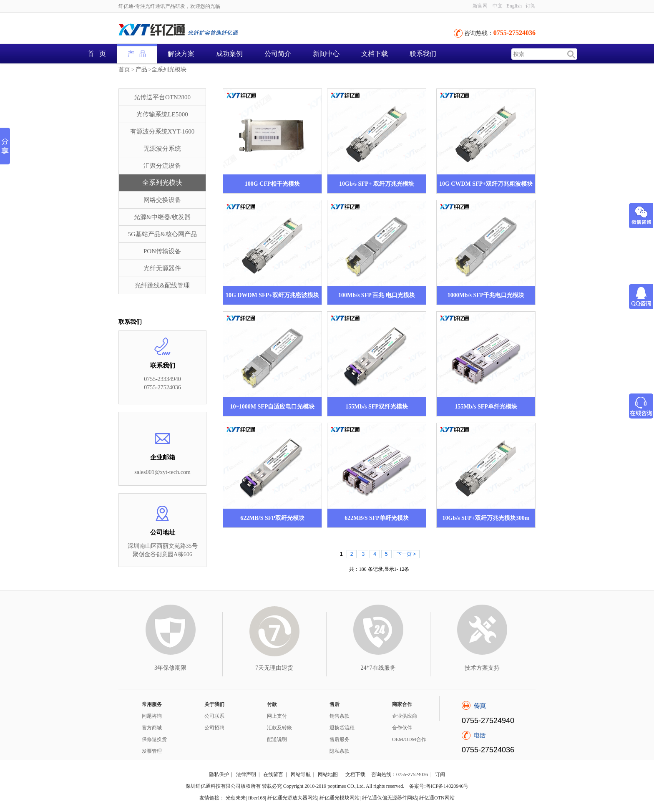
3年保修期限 (170, 668)
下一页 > (406, 554)
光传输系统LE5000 (162, 114)
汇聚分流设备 (162, 166)
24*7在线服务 (378, 668)
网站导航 (301, 774)
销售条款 (340, 716)
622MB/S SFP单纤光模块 (377, 518)
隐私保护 (219, 774)
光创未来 (236, 798)
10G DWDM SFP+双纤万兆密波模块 (272, 295)
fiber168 (257, 798)
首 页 (97, 54)
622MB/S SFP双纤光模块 (272, 518)
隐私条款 (340, 751)
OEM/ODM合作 (409, 739)
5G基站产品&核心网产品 (162, 234)
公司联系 (214, 716)
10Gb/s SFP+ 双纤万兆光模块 (377, 184)
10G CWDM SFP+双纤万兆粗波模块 (486, 184)
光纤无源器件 (162, 268)
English (514, 6)
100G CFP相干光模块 (273, 184)
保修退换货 (154, 739)
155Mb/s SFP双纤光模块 (377, 407)
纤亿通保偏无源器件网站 (390, 798)
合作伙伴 (402, 728)
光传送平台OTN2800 (162, 97)
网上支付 (277, 716)
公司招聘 (214, 728)
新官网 (480, 6)
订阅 (531, 6)
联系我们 (423, 54)
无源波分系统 (162, 149)
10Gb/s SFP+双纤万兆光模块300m (486, 518)
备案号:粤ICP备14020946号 (439, 786)
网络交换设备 (162, 200)
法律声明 (246, 774)
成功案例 (229, 54)
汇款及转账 (279, 728)
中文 (498, 6)
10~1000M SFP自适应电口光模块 (273, 407)
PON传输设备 (162, 251)
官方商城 (152, 728)
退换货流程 (342, 728)
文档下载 (375, 54)
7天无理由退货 (274, 668)
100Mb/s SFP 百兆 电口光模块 (377, 295)
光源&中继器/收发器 (162, 217)
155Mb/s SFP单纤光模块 (486, 407)
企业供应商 (405, 716)
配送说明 (277, 739)
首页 (124, 69)
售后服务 (340, 739)
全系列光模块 (169, 69)
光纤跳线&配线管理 (162, 285)
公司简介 (278, 54)
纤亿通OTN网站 (437, 798)
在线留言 (273, 774)
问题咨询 (152, 716)
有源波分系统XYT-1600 (162, 131)
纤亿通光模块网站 (340, 798)
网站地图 (328, 774)
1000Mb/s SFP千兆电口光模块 (486, 295)
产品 (141, 69)
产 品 (137, 54)
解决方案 (181, 54)
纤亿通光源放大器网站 (292, 798)
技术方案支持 (482, 668)
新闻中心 (326, 54)
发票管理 (152, 751)
